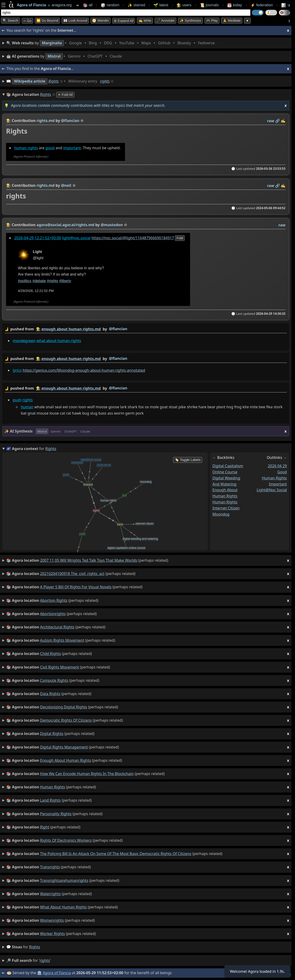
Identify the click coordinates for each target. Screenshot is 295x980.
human (27, 407)
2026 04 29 (277, 466)
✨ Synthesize (190, 21)
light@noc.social (76, 238)
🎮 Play (212, 21)
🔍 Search (10, 21)
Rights (54, 81)
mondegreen (24, 341)
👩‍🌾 (8, 121)
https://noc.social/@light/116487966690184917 (133, 238)
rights (105, 81)
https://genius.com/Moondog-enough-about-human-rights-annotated (84, 370)
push (17, 400)
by (146, 329)
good (50, 148)
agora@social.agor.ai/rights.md (66, 225)
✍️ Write (145, 21)
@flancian (118, 329)
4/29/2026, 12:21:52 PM (36, 291)
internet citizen (226, 508)
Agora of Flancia (57, 973)
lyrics (17, 370)
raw (271, 121)
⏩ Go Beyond (47, 21)
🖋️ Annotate (165, 21)
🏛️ (39, 973)
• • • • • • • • (111, 43)
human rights (26, 148)
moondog (221, 514)
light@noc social (272, 490)
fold (180, 238)
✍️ (283, 121)
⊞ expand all (124, 21)
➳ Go (27, 21)
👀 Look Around (75, 21)
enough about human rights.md (71, 329)
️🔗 (278, 121)
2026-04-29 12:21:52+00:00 (38, 238)
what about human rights (59, 341)
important (72, 148)
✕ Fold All (65, 95)
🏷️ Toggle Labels (188, 460)
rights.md (46, 121)
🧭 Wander (101, 21)
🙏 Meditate (232, 21)
